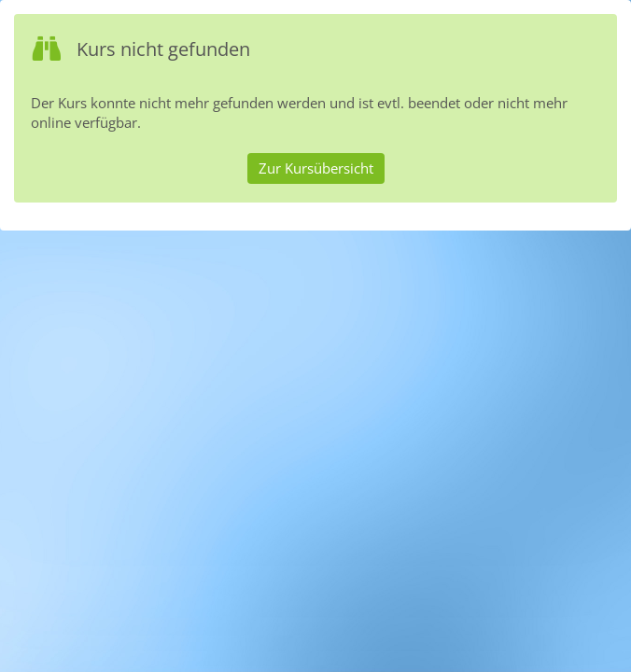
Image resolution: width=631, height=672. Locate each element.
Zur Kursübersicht (316, 168)
